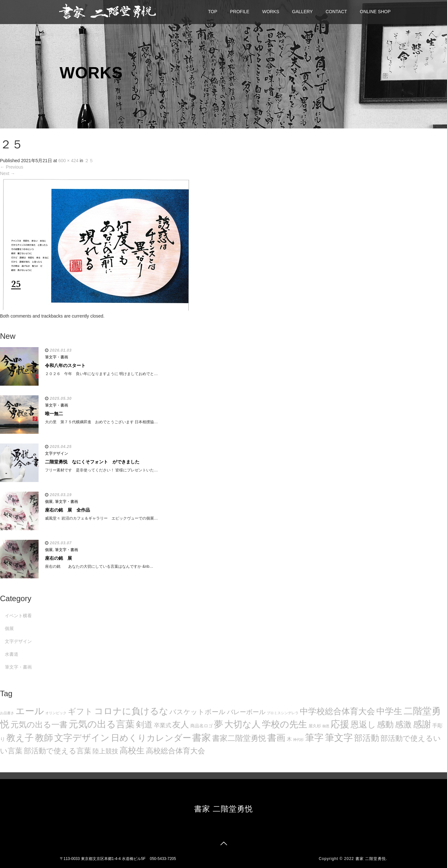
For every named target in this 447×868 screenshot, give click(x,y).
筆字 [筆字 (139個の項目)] (314, 738)
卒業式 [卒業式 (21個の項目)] (163, 725)
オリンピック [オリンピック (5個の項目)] (56, 713)
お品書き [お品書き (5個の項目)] (7, 713)
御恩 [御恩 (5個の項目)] (326, 726)
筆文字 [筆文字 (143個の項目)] (339, 737)
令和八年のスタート (65, 365)
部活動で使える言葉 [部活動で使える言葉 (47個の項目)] (58, 751)
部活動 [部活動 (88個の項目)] (367, 738)
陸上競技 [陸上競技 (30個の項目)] (105, 751)
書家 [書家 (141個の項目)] (201, 738)
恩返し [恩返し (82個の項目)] (363, 724)
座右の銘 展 (58, 558)
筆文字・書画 (57, 357)
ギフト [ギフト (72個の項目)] (80, 711)
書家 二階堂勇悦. (371, 859)
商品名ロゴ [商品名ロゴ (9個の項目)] (201, 726)
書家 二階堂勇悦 (223, 809)
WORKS (271, 12)
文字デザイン (57, 453)
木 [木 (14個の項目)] (289, 739)
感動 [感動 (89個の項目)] (385, 724)
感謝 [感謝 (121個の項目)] (422, 724)
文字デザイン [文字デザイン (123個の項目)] (82, 738)
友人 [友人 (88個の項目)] (181, 724)
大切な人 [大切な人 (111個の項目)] (242, 724)
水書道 (12, 654)
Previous (12, 167)
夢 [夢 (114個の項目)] (219, 724)
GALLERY (302, 12)
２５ (89, 161)
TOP (213, 12)
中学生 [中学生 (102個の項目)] (389, 711)
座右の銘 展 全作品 (67, 510)
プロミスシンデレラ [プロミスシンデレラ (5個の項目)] (283, 713)
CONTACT (336, 12)
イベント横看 (18, 616)
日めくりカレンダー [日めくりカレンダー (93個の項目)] (151, 738)
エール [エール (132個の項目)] (30, 711)
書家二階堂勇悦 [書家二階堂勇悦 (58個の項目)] (239, 738)
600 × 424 (68, 161)
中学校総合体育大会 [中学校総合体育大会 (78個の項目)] (337, 711)
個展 (49, 502)
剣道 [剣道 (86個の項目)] (144, 724)
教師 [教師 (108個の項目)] (44, 738)
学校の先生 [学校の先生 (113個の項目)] (285, 724)
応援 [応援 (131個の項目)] (340, 724)
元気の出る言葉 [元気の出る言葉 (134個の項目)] (102, 724)
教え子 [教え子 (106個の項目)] (20, 738)
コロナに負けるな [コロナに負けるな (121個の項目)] (131, 711)
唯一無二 (54, 414)
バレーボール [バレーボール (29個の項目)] (246, 712)
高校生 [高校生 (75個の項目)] (132, 750)
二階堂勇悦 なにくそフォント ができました (92, 462)
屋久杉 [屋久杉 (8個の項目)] (315, 726)
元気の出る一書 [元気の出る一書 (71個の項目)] (39, 724)
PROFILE (240, 12)
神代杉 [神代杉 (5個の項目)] (298, 740)
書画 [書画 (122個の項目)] (276, 738)
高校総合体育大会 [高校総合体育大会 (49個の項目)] (175, 751)
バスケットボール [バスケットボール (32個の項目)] (197, 712)
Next (8, 173)
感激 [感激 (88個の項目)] (403, 724)
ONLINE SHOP (375, 12)
